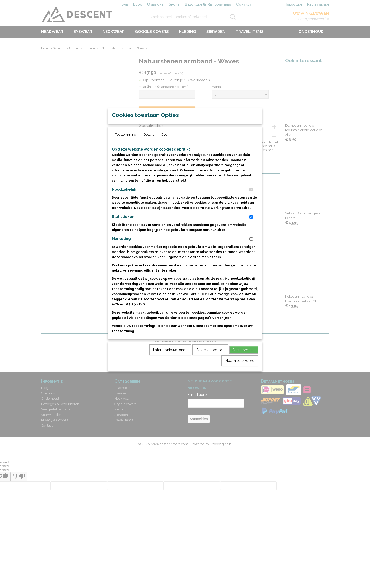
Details (149, 146)
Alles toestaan (244, 362)
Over (165, 146)
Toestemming (126, 146)
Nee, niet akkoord (240, 372)
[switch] (251, 202)
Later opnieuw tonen (170, 362)
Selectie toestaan (210, 362)
